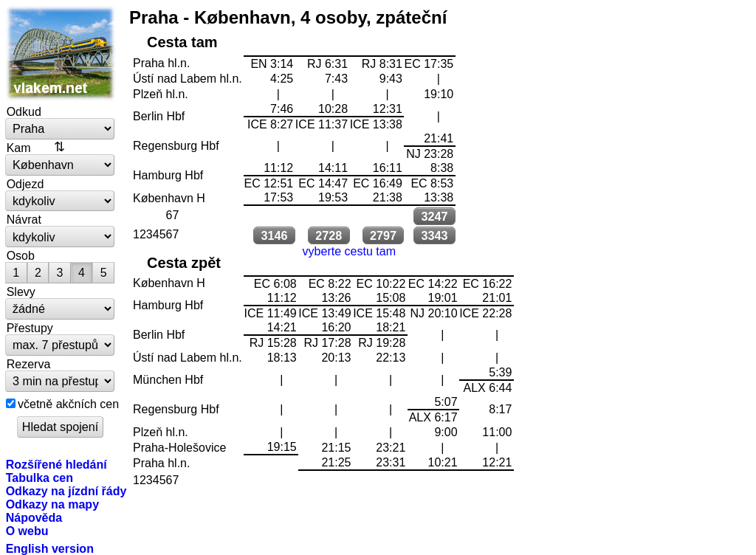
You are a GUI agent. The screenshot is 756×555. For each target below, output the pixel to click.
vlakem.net (61, 53)
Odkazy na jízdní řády (66, 491)
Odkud (24, 111)
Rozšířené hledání (56, 464)
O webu (27, 531)
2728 (329, 235)
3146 (274, 235)
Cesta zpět (184, 263)
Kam (19, 148)
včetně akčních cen (68, 404)
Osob (21, 255)
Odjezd (25, 184)
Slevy (21, 292)
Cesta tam (182, 42)
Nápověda (34, 517)
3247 (434, 216)
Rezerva (29, 364)
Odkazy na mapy (52, 504)
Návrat (24, 219)
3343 (434, 235)
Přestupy (30, 328)
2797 (383, 235)
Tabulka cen (39, 478)
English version (50, 548)
